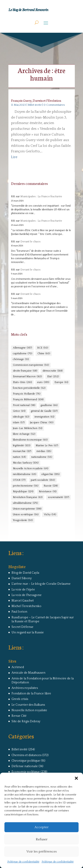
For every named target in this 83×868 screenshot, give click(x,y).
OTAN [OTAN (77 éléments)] (19, 480)
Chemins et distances (26, 755)
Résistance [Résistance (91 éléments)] (48, 492)
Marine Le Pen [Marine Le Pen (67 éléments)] (47, 446)
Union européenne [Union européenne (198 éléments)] (27, 509)
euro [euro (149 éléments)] (43, 382)
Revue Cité (19, 716)
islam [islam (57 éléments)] (19, 423)
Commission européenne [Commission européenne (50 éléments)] (31, 365)
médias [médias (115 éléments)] (44, 451)
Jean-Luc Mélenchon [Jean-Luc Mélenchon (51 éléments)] (28, 428)
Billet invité (35, 105)
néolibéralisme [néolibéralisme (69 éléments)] (24, 474)
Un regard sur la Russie (28, 632)
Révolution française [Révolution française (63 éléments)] (28, 497)
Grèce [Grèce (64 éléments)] (19, 411)
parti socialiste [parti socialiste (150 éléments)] (43, 480)
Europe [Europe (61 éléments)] (61, 382)
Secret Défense (22, 627)
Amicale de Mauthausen (28, 673)
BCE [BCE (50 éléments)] (43, 348)
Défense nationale (25, 766)
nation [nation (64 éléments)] (19, 457)
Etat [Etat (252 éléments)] (53, 377)
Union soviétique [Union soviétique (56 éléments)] (26, 515)
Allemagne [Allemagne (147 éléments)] (22, 348)
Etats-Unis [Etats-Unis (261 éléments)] (22, 382)
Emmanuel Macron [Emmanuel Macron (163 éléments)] (27, 377)
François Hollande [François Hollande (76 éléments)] (27, 394)
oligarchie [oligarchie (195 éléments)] (50, 474)
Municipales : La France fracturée (41, 196)
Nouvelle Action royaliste (29, 710)
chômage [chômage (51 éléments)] (21, 359)
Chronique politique (26, 761)
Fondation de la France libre (31, 694)
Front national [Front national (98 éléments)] (24, 405)
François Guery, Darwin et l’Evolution (36, 100)
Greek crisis (20, 699)
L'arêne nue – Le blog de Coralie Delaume (41, 584)
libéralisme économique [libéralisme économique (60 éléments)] (30, 440)
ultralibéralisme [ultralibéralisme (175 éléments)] (25, 503)
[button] (76, 778)
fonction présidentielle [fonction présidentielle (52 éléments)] (29, 388)
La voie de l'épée (23, 590)
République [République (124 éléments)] (23, 492)
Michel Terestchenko (26, 606)
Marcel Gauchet (23, 601)
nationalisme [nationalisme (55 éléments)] (42, 457)
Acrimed (18, 667)
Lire (14, 157)
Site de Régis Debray (26, 721)
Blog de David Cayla (25, 573)
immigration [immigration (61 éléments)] (44, 417)
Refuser (42, 839)
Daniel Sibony (22, 578)
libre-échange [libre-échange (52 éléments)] (24, 434)
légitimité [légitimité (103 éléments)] (22, 446)
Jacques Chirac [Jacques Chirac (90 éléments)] (42, 423)
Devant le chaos (30, 241)
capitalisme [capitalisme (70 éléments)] (22, 354)
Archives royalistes (25, 688)
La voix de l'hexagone (27, 595)
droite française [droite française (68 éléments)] (25, 371)
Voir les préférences (41, 852)
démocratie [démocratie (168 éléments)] (53, 371)
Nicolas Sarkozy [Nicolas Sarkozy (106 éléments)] (26, 463)
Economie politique (26, 772)
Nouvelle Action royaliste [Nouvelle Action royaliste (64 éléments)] (31, 469)
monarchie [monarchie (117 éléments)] (22, 451)
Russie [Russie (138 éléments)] (51, 486)
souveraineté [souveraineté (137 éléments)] (58, 497)
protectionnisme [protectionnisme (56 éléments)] (26, 486)
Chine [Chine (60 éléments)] (44, 354)
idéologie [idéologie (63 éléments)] (21, 417)
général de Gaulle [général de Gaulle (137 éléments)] (44, 411)
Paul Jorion (19, 612)
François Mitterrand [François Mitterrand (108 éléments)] (28, 400)
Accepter (41, 827)
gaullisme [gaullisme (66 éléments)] (49, 405)
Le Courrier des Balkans (28, 705)
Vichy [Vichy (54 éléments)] (50, 515)
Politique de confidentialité (23, 862)
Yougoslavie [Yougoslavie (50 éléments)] (23, 520)
